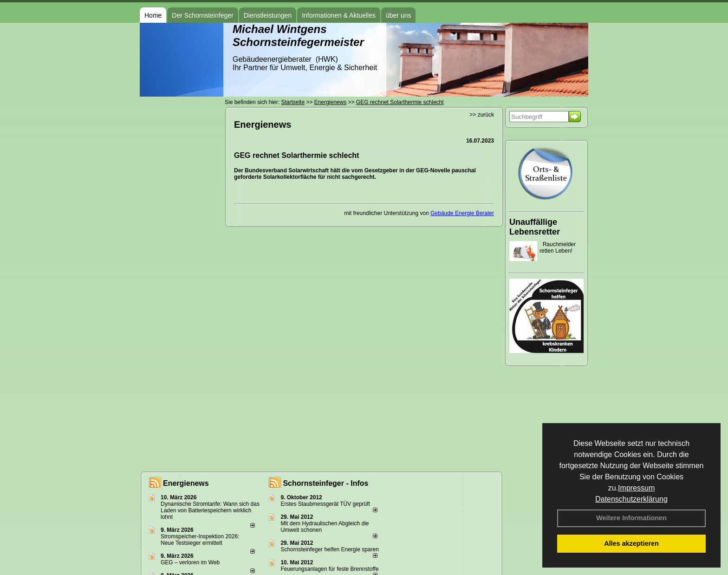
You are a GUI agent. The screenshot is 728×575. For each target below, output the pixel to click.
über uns (398, 15)
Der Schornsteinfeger (202, 15)
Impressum (636, 488)
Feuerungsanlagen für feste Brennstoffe (329, 569)
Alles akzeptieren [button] (631, 543)
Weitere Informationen (631, 518)
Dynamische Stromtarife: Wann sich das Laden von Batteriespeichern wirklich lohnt (210, 510)
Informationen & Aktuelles (339, 15)
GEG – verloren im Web (190, 562)
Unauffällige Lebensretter (535, 227)
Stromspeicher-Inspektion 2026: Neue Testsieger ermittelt (200, 540)
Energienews (186, 483)
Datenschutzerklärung (631, 499)
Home (153, 15)
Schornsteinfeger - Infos (325, 483)
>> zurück (482, 115)
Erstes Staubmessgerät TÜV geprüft (325, 504)
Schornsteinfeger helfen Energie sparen (329, 549)
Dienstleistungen (268, 15)
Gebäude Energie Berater (462, 213)
